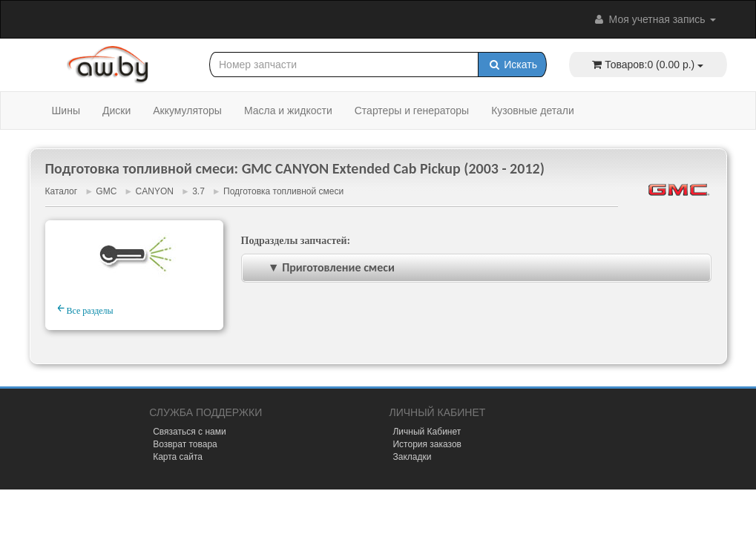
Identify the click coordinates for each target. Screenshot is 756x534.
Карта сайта (178, 457)
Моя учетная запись (654, 19)
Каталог (62, 191)
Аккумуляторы (187, 111)
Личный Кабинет (427, 432)
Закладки (412, 457)
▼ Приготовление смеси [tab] (321, 267)
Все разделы (85, 309)
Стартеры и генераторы (412, 111)
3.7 (198, 191)
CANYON (155, 191)
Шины (66, 111)
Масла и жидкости (288, 111)
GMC (106, 191)
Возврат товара (185, 444)
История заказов (427, 444)
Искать (512, 65)
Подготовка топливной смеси (283, 191)
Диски (116, 111)
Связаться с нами (189, 432)
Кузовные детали (533, 111)
